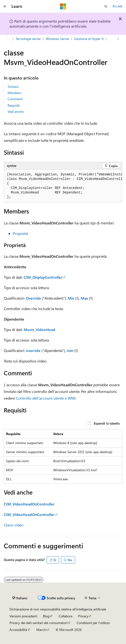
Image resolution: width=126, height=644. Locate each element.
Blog (46, 616)
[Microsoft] (63, 6)
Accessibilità (18, 630)
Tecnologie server (28, 39)
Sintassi (13, 87)
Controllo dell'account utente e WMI (46, 398)
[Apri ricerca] (106, 6)
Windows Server (58, 39)
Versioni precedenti (23, 616)
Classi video (14, 525)
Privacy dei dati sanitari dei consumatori (38, 623)
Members (14, 93)
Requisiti (14, 105)
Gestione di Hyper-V (89, 39)
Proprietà (20, 233)
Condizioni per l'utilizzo (93, 623)
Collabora (65, 616)
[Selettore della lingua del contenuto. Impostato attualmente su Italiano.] (20, 598)
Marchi (41, 630)
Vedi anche (16, 111)
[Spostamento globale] (5, 6)
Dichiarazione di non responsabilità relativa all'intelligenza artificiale (58, 609)
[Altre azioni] (118, 39)
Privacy (83, 616)
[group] (63, 186)
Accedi (117, 6)
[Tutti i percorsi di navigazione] (8, 39)
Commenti (15, 99)
